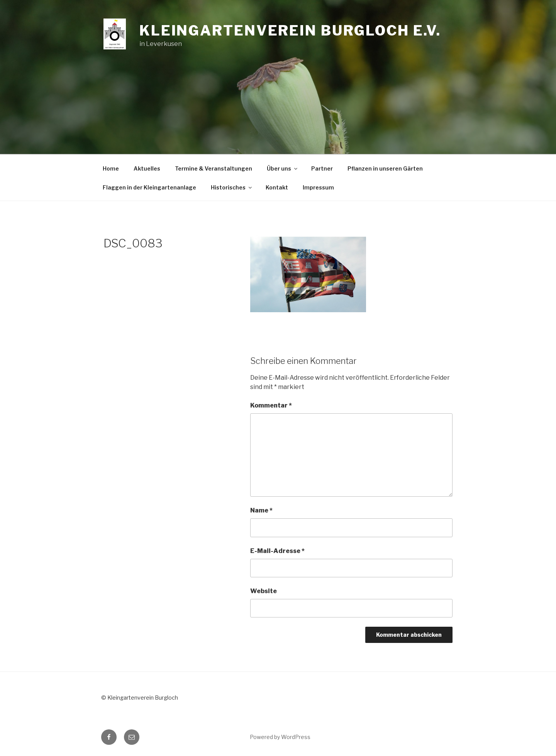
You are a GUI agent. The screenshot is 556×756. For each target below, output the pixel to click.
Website (264, 591)
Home (111, 168)
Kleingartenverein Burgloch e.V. (290, 30)
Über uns (283, 168)
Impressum (318, 187)
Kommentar (271, 405)
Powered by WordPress (280, 737)
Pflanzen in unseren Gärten (385, 168)
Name (261, 510)
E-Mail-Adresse (277, 551)
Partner (322, 168)
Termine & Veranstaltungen (214, 168)
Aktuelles (147, 168)
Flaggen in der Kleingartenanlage (149, 187)
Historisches (232, 187)
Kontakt (277, 187)
